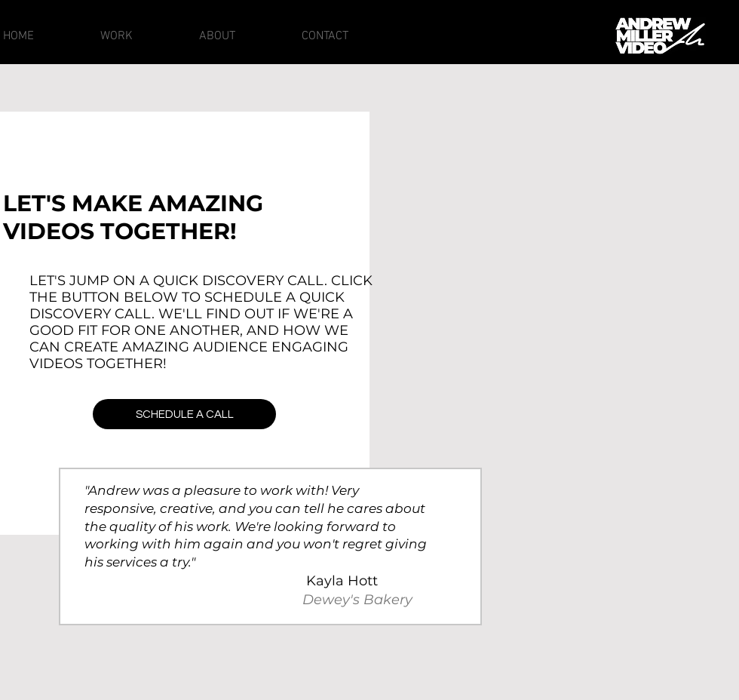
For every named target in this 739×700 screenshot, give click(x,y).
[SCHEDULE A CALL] (184, 414)
